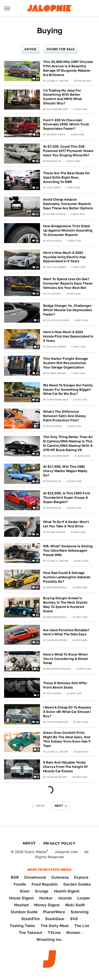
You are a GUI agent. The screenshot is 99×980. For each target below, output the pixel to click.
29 (37, 241)
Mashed (21, 905)
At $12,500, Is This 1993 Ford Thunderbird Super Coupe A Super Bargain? (67, 498)
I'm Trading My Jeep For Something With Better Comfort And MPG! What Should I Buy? (62, 97)
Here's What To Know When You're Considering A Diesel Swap (66, 659)
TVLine (54, 933)
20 (37, 587)
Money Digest (47, 905)
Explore (81, 877)
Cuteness (60, 877)
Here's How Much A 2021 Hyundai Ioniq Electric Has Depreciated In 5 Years (64, 257)
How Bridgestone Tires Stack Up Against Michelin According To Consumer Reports (68, 230)
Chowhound (35, 877)
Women (73, 933)
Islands (65, 898)
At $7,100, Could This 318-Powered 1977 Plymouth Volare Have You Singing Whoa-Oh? (68, 151)
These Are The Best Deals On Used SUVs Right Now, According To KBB (66, 177)
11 (38, 134)
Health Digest (67, 891)
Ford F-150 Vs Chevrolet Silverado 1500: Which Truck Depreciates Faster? (66, 124)
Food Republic (45, 884)
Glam (25, 891)
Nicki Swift (75, 905)
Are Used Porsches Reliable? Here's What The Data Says (66, 632)
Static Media (35, 852)
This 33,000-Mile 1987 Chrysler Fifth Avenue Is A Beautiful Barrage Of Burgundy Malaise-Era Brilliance (68, 68)
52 (37, 722)
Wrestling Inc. (50, 939)
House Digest (21, 898)
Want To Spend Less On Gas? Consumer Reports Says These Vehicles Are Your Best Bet (68, 283)
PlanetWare (54, 912)
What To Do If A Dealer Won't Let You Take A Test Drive (66, 524)
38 (37, 534)
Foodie (20, 884)
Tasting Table (22, 926)
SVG (74, 919)
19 (37, 293)
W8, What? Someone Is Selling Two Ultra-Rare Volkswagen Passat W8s (68, 551)
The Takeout (31, 933)
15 (37, 267)
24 (37, 561)
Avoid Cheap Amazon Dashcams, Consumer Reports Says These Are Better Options (68, 204)
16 (37, 615)
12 (37, 373)
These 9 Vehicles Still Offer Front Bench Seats (65, 685)
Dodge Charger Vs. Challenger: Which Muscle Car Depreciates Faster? (68, 310)
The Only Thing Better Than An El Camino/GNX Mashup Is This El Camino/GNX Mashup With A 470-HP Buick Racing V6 (68, 443)
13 (37, 188)
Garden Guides (77, 884)
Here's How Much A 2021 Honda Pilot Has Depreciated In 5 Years (68, 336)
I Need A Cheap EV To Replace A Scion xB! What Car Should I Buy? (67, 712)
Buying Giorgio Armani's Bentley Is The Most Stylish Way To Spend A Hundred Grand (65, 605)
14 (37, 78)
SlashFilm (31, 919)
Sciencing (80, 912)
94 (37, 481)
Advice (30, 49)
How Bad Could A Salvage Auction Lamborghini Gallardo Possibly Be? (67, 577)
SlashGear (55, 919)
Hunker (46, 898)
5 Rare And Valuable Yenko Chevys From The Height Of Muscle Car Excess (65, 767)
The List (82, 926)
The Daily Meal (55, 926)
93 (37, 161)
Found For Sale (61, 49)
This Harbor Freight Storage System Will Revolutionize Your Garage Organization (66, 363)
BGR (15, 877)
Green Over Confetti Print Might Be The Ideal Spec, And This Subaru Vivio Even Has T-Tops (67, 739)
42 (37, 399)
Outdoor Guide (24, 912)
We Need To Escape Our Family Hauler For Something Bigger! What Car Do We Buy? (68, 390)
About (29, 843)
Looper (84, 898)
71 (38, 508)
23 (37, 214)
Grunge (42, 891)
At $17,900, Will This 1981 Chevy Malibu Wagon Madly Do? (65, 471)
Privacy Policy (60, 843)
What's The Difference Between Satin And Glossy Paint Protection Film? (65, 416)
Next (59, 806)
